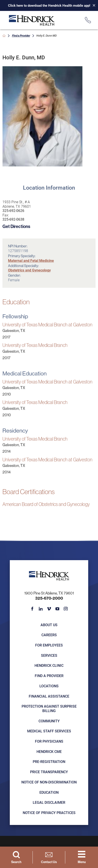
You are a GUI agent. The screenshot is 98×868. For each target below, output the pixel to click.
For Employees (49, 645)
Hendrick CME (49, 751)
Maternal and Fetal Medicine (31, 260)
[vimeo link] (49, 609)
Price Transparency (49, 772)
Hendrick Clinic (49, 665)
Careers (49, 635)
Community (49, 721)
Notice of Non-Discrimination (49, 782)
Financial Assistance (49, 696)
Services (49, 655)
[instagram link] (66, 609)
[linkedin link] (41, 609)
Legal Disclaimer (49, 802)
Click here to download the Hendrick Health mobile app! (49, 5)
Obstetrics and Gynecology (29, 270)
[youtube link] (57, 609)
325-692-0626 (13, 211)
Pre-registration (49, 761)
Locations (49, 686)
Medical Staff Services (49, 731)
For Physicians (49, 741)
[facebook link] (32, 609)
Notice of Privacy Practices (49, 813)
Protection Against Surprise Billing (49, 708)
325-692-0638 (13, 219)
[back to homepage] (4, 36)
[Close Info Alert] (92, 6)
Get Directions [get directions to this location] (16, 226)
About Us (49, 625)
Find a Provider (21, 35)
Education (49, 792)
